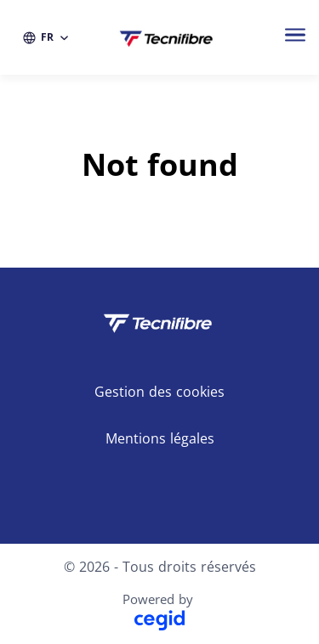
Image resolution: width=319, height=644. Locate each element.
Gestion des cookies (159, 392)
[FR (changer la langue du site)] (46, 37)
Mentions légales (160, 438)
